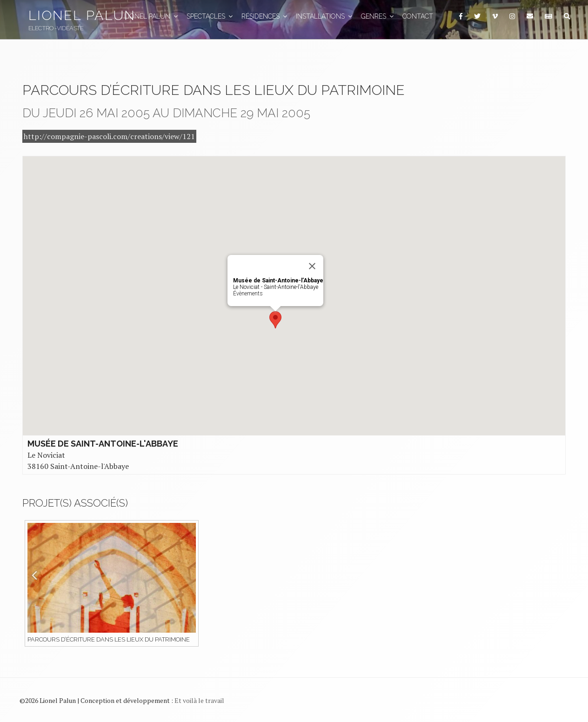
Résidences (265, 16)
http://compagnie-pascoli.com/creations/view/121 (109, 136)
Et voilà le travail (199, 700)
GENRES (378, 16)
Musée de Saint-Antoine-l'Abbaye (103, 444)
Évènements (248, 294)
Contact (418, 16)
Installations (325, 16)
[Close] (312, 266)
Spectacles (210, 16)
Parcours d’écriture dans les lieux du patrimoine (109, 639)
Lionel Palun (82, 15)
